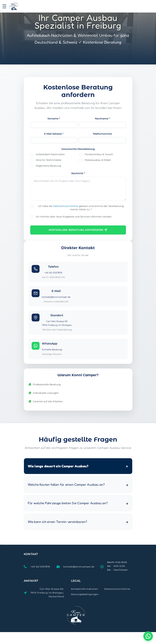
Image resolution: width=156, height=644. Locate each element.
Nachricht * (78, 173)
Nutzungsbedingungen (85, 594)
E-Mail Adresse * (54, 134)
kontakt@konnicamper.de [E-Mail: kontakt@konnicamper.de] (79, 567)
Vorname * (54, 119)
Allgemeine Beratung (48, 166)
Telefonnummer (102, 134)
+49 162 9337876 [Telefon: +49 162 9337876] (40, 567)
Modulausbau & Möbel (98, 160)
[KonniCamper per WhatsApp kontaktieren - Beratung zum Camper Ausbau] (148, 636)
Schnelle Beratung (52, 350)
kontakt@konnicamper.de (56, 297)
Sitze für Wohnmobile (48, 160)
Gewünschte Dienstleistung (78, 149)
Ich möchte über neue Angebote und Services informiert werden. (74, 217)
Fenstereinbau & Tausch (99, 154)
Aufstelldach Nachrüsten (50, 154)
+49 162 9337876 (53, 273)
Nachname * (102, 119)
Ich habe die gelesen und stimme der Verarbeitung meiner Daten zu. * (81, 208)
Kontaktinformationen (84, 589)
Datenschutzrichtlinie (66, 206)
